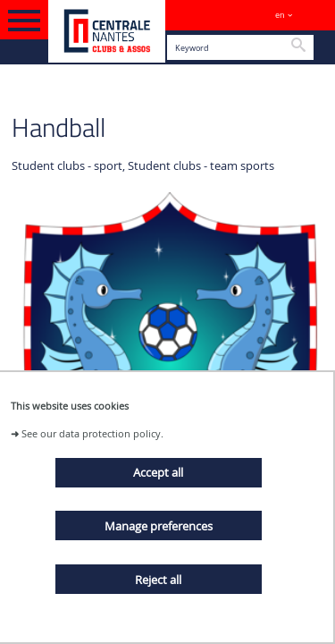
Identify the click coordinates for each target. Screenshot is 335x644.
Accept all (158, 472)
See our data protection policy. (92, 433)
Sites (313, 15)
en (280, 15)
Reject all (158, 580)
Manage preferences (159, 526)
